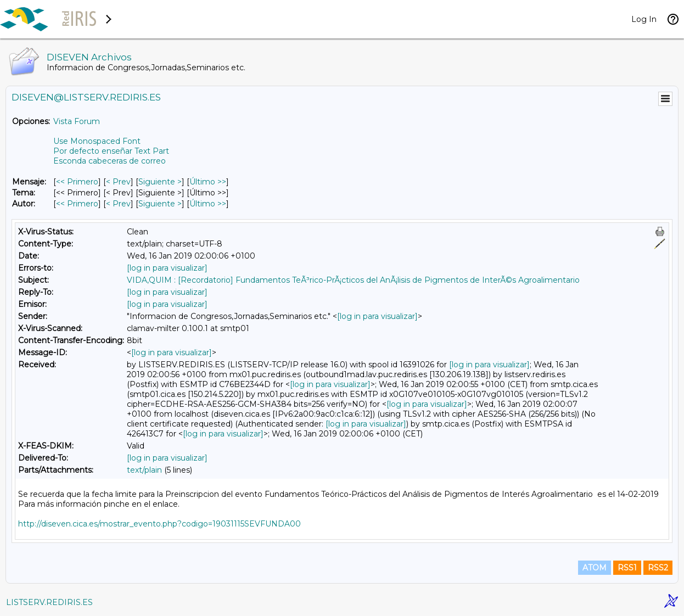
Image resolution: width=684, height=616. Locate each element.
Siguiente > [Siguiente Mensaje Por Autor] (160, 204)
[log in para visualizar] (167, 268)
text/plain (144, 470)
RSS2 (658, 568)
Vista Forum (77, 121)
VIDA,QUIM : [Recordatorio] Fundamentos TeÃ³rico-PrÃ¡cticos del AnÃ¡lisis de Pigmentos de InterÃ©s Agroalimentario (353, 280)
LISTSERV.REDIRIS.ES (49, 602)
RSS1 (627, 568)
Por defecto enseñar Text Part (111, 151)
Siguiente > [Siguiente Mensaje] (160, 182)
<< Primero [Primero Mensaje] (77, 182)
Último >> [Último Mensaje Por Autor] (208, 204)
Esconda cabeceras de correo (110, 161)
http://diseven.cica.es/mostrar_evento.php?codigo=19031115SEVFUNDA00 (159, 524)
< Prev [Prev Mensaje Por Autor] (118, 204)
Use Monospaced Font (97, 141)
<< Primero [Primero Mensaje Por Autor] (77, 204)
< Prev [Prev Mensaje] (118, 182)
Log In (644, 19)
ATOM (595, 568)
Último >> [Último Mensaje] (208, 182)
